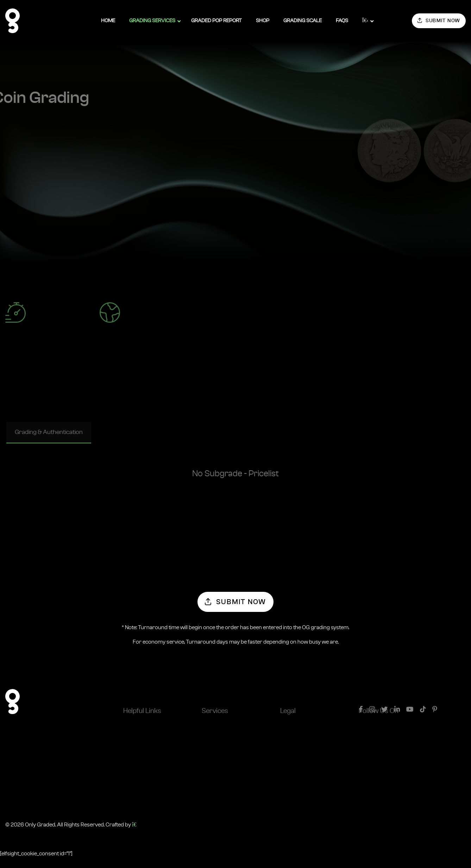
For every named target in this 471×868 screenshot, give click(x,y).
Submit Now (439, 21)
